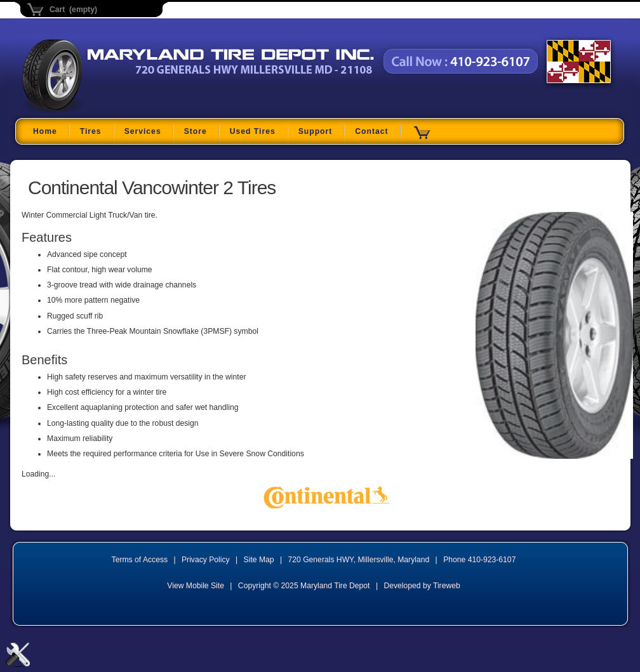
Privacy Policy (206, 560)
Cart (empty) (73, 10)
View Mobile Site (196, 586)
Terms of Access (140, 560)
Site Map (259, 560)
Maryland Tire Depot (102, 111)
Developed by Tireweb (422, 586)
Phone (479, 560)
